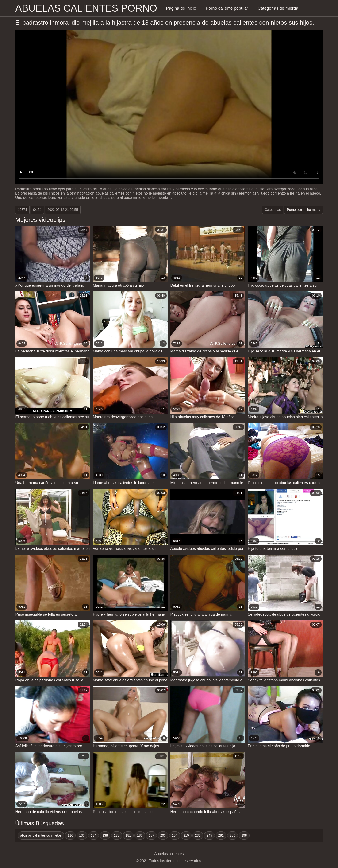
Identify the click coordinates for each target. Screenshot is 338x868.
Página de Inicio (181, 8)
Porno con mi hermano (303, 210)
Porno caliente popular (227, 8)
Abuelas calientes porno (86, 8)
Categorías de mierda (278, 8)
